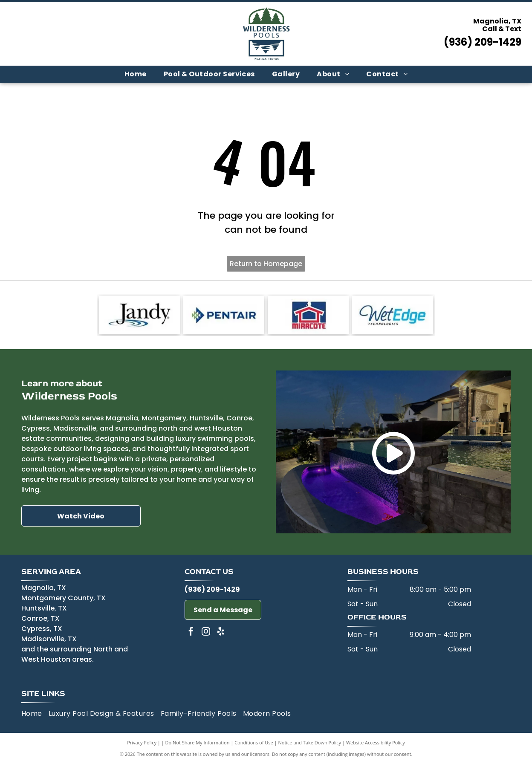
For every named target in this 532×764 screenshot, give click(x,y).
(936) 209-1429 (483, 42)
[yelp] (221, 632)
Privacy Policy (142, 742)
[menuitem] (136, 74)
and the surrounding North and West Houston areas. (75, 654)
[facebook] (191, 632)
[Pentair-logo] (224, 315)
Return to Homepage (266, 264)
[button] (209, 74)
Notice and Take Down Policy (310, 742)
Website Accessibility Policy (376, 742)
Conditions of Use (254, 742)
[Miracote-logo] (308, 315)
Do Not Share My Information (198, 742)
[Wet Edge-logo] (393, 315)
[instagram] (206, 632)
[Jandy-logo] (139, 315)
